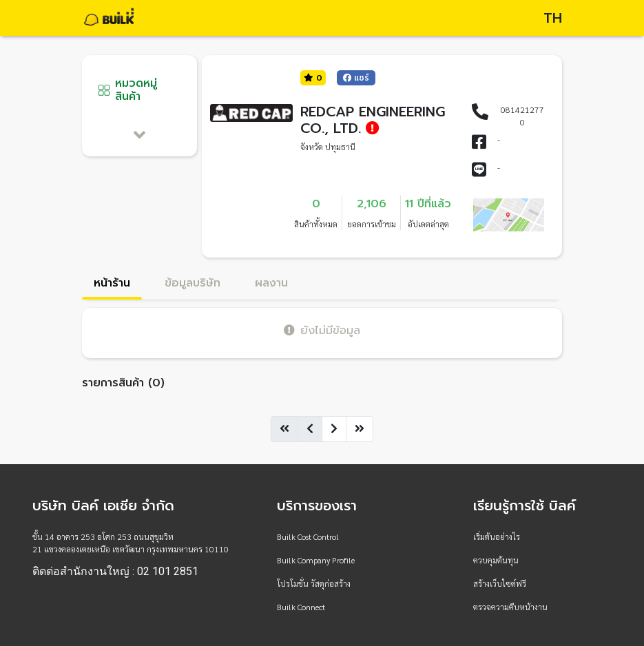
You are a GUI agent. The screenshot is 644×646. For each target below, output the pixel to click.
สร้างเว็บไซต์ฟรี (500, 583)
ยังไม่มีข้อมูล (322, 330)
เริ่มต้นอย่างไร (497, 536)
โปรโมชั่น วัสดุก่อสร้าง (314, 583)
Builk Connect (301, 607)
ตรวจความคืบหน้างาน (510, 607)
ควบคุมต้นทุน (496, 560)
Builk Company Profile (316, 560)
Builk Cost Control (308, 536)
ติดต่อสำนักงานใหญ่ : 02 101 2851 (115, 572)
